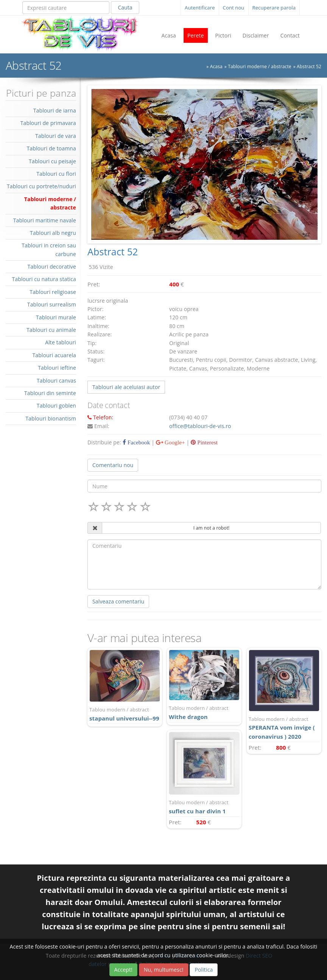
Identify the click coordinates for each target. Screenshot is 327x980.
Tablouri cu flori (56, 174)
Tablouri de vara (56, 136)
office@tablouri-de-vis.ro (200, 426)
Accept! (123, 970)
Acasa (169, 35)
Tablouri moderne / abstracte (260, 66)
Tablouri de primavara (48, 123)
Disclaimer (256, 35)
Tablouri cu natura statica (44, 279)
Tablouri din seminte (50, 393)
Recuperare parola (274, 8)
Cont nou (234, 8)
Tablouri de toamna (51, 148)
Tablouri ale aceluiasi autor (126, 387)
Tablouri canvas (56, 381)
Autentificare (200, 8)
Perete (196, 35)
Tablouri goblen (56, 406)
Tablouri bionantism (51, 418)
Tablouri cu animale (51, 330)
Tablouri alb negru (53, 233)
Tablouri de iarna (55, 110)
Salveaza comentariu (118, 601)
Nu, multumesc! (164, 970)
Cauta (125, 7)
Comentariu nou (113, 465)
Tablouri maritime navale (45, 220)
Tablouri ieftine (57, 368)
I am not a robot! (212, 528)
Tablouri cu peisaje (52, 161)
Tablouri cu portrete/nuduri (41, 186)
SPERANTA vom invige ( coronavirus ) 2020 (284, 728)
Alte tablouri (61, 342)
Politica (204, 970)
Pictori (223, 35)
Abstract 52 (309, 66)
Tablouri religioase (53, 292)
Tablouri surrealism (52, 304)
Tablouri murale (56, 317)
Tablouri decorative (52, 266)
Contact (290, 35)
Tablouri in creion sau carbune (49, 249)
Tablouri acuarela (54, 355)
